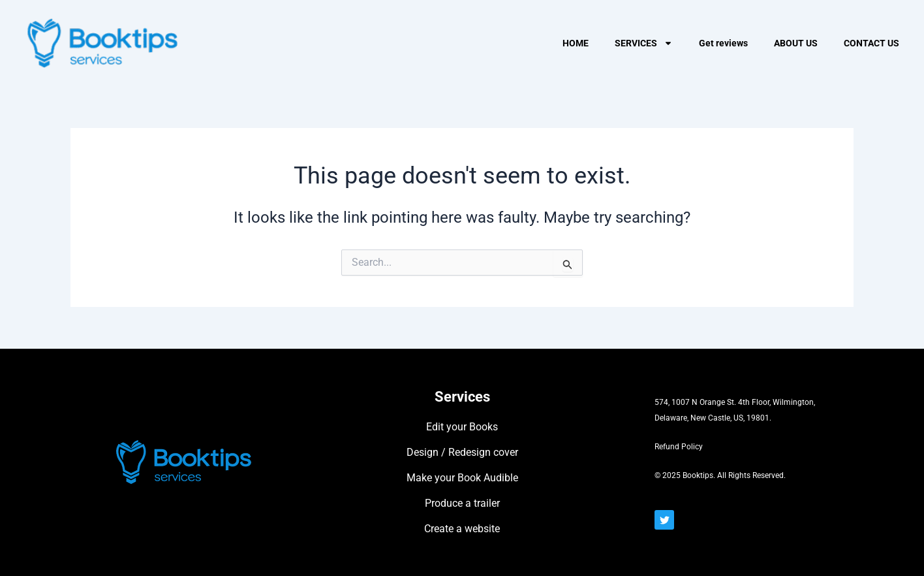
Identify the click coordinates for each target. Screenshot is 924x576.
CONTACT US (871, 43)
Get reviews (723, 43)
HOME (576, 43)
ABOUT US (796, 43)
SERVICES (644, 43)
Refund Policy (679, 447)
